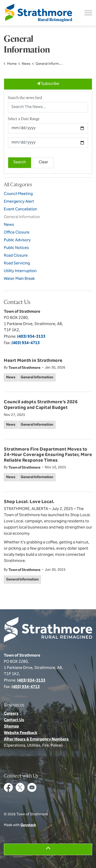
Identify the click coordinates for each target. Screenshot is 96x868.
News (11, 377)
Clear (43, 162)
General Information (37, 377)
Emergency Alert (19, 202)
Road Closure (16, 256)
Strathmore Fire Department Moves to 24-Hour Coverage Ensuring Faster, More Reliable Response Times (48, 455)
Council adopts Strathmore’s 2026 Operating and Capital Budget (41, 405)
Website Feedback (21, 733)
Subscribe (48, 84)
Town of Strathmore (24, 368)
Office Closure (17, 233)
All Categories (18, 185)
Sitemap (11, 727)
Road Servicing (17, 263)
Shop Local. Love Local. (29, 502)
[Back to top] (48, 849)
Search (20, 162)
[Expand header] (88, 13)
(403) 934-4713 (26, 343)
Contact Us (14, 720)
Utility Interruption (20, 271)
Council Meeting (18, 194)
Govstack (28, 825)
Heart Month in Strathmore (33, 361)
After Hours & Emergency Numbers (37, 739)
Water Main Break (19, 279)
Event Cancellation (20, 209)
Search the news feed (25, 98)
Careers (11, 714)
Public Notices (16, 248)
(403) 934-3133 (31, 337)
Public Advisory (17, 240)
